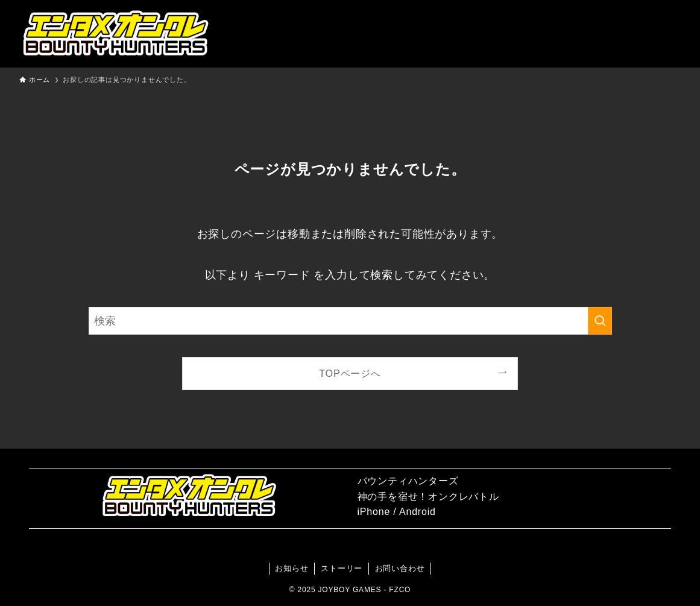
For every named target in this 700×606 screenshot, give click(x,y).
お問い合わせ (400, 568)
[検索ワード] (350, 321)
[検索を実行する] (600, 321)
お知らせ (292, 568)
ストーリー (342, 568)
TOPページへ (350, 373)
